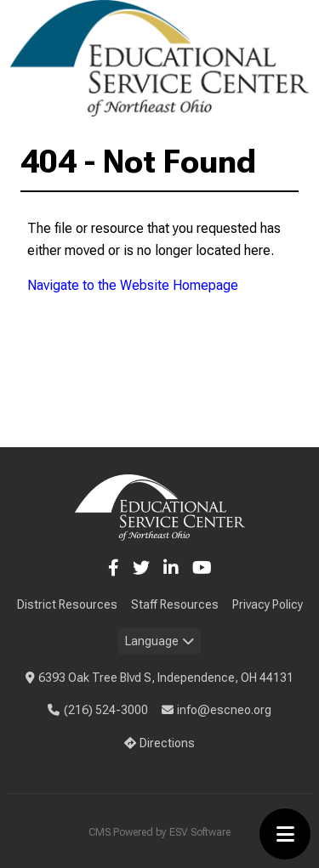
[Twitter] (141, 568)
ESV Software (200, 832)
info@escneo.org (217, 710)
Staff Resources (175, 604)
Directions (160, 743)
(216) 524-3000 (98, 710)
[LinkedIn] (171, 568)
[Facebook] (114, 568)
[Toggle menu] (285, 834)
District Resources (67, 604)
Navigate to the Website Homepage (133, 285)
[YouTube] (202, 568)
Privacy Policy (268, 604)
